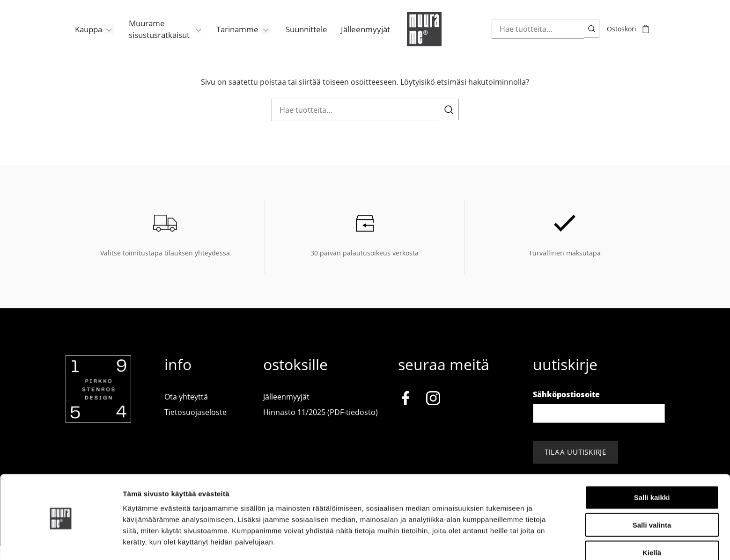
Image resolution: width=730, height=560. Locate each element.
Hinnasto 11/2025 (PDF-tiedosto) (321, 426)
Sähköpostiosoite (566, 408)
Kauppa (79, 37)
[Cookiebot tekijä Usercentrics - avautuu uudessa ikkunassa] (61, 542)
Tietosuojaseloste (195, 426)
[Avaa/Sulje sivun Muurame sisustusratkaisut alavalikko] (191, 37)
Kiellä (652, 522)
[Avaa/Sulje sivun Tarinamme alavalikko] (258, 37)
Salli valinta (652, 494)
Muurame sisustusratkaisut (151, 37)
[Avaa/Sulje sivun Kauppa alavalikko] (101, 37)
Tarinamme (230, 37)
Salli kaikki (652, 467)
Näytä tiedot (501, 542)
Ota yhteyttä (186, 410)
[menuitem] (86, 37)
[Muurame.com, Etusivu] (421, 37)
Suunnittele (299, 37)
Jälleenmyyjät (357, 37)
